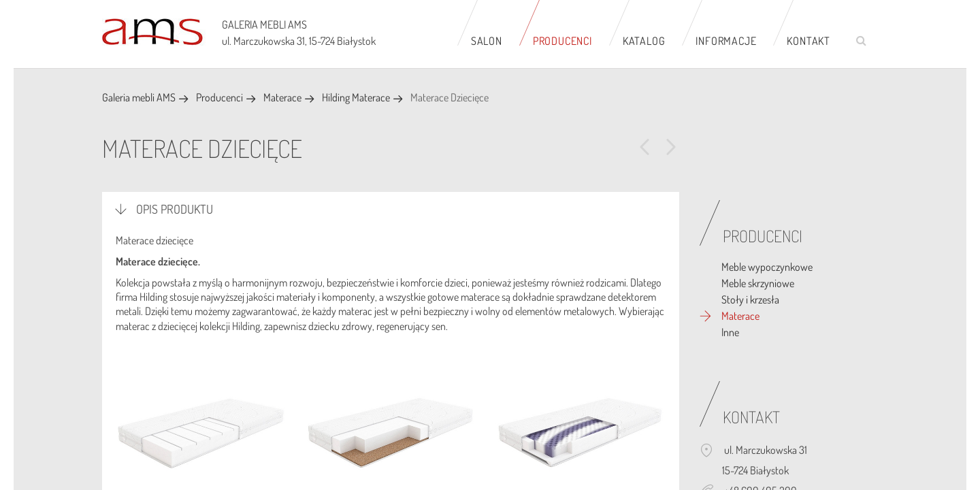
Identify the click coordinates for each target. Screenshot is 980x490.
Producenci (562, 41)
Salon (487, 41)
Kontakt (808, 41)
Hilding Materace (356, 97)
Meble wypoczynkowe (767, 267)
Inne (730, 332)
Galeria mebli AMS (139, 97)
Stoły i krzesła (750, 299)
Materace (282, 97)
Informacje (726, 41)
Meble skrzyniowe (758, 283)
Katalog (644, 41)
